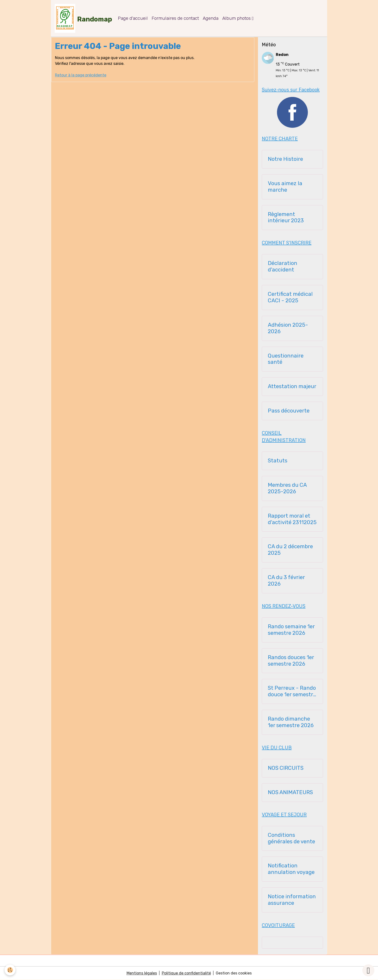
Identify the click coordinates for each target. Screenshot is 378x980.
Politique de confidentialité (186, 973)
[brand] (83, 18)
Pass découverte (289, 411)
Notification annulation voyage (291, 869)
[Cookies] (10, 970)
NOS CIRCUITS (286, 768)
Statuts (278, 461)
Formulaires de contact (175, 18)
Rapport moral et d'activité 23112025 (292, 519)
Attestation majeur (292, 386)
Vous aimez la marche (285, 187)
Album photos (237, 18)
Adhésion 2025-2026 (288, 328)
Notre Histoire (285, 159)
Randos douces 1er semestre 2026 (291, 661)
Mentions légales (142, 973)
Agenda (211, 18)
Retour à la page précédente (81, 75)
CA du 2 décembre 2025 (290, 550)
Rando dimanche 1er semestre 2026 (291, 722)
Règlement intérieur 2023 (286, 218)
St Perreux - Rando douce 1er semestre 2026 (292, 691)
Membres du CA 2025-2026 (287, 488)
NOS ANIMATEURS (290, 792)
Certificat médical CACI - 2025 (290, 297)
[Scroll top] (368, 970)
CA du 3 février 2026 (286, 581)
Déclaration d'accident (283, 267)
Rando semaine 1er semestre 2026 (291, 630)
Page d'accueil (133, 18)
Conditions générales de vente (291, 838)
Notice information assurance (292, 900)
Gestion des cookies (234, 973)
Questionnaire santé (286, 359)
